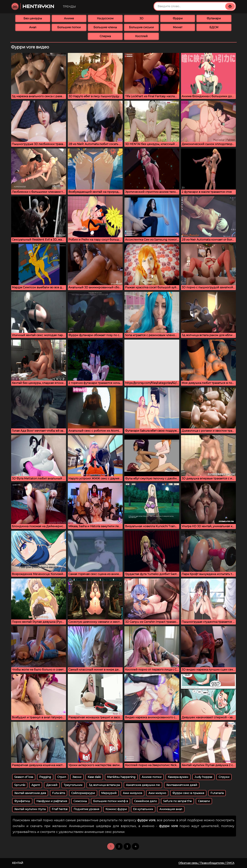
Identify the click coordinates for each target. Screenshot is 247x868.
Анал (33, 27)
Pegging (45, 777)
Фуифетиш (22, 801)
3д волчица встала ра (104, 785)
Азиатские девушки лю (143, 785)
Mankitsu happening (121, 777)
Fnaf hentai (60, 809)
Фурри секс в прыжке (188, 793)
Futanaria (217, 793)
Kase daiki (94, 777)
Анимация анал (171, 809)
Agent (36, 785)
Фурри (178, 18)
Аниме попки (152, 777)
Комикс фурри (116, 809)
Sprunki (20, 785)
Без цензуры (33, 18)
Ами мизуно (157, 793)
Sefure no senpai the (177, 801)
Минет (178, 27)
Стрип (62, 777)
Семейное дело (146, 801)
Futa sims (59, 793)
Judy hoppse (203, 777)
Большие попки (69, 27)
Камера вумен (178, 777)
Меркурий (109, 793)
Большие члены (105, 27)
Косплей (141, 36)
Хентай (18, 863)
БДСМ (214, 27)
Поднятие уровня (86, 809)
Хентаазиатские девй (182, 785)
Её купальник (143, 809)
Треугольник (73, 785)
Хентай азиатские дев (30, 793)
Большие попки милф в (111, 801)
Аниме (69, 18)
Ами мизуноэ (133, 793)
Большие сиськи (141, 27)
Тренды (69, 7)
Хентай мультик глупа (30, 809)
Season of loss (24, 777)
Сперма (105, 36)
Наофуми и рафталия (52, 801)
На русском (105, 18)
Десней (52, 785)
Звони (77, 777)
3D (141, 18)
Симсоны (80, 801)
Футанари (214, 18)
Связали (204, 801)
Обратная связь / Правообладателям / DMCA (206, 863)
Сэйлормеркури (83, 793)
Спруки (224, 777)
